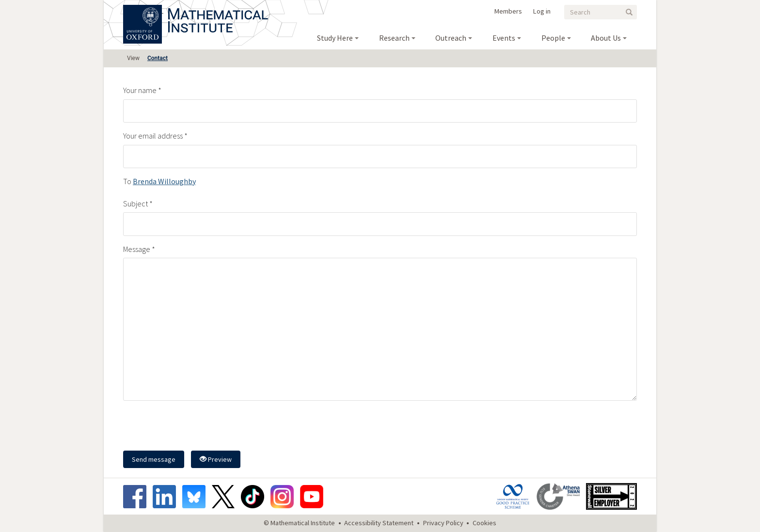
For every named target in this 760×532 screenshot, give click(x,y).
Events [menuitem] (504, 38)
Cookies (484, 523)
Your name (140, 90)
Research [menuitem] (394, 38)
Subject (135, 203)
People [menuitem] (553, 38)
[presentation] (197, 427)
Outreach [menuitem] (451, 38)
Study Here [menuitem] (335, 38)
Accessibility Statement (379, 523)
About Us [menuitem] (606, 38)
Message (137, 249)
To (127, 181)
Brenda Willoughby (164, 181)
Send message (154, 459)
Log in (542, 11)
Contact (158, 58)
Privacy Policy (443, 523)
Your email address (153, 136)
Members (508, 11)
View (133, 58)
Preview (216, 459)
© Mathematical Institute (299, 523)
